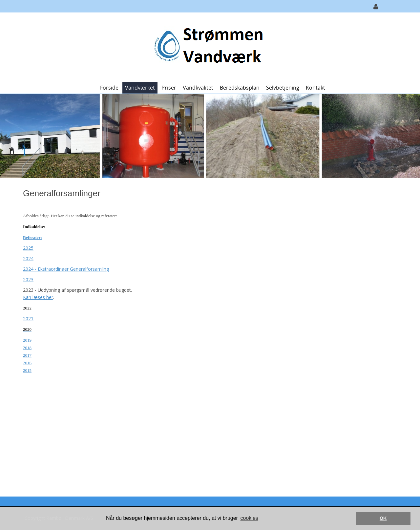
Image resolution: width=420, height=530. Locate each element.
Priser (169, 88)
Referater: (32, 237)
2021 (28, 318)
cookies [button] (249, 518)
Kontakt (315, 88)
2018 (27, 348)
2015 (27, 370)
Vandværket (140, 88)
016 (29, 363)
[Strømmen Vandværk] (208, 46)
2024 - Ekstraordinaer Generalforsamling (66, 269)
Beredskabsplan (240, 88)
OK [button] (383, 518)
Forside (109, 88)
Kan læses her (38, 297)
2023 (28, 279)
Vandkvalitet (198, 88)
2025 (28, 248)
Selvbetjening (283, 88)
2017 (27, 355)
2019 (27, 340)
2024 (28, 258)
